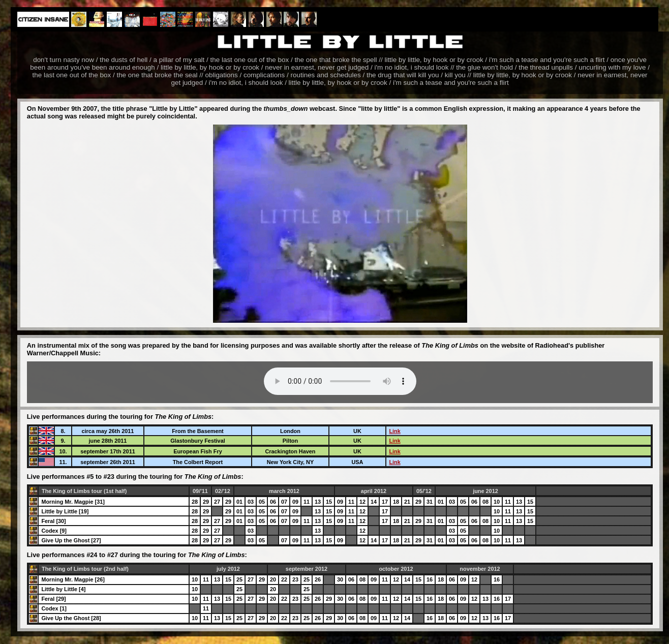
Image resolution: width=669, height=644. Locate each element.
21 (407, 502)
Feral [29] (53, 599)
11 (307, 502)
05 (262, 502)
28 (195, 502)
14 (374, 502)
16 (430, 579)
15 (329, 502)
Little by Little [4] (63, 589)
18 (396, 502)
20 (273, 579)
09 (295, 502)
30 (340, 579)
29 (206, 502)
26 (318, 579)
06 (273, 502)
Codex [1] (54, 608)
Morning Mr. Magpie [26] (73, 579)
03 (251, 502)
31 (430, 502)
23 (295, 579)
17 (385, 502)
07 (284, 502)
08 (485, 502)
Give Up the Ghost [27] (71, 540)
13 (318, 502)
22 (284, 579)
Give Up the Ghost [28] (71, 618)
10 (497, 502)
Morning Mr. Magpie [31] (73, 502)
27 (217, 502)
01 (239, 502)
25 (239, 579)
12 (362, 502)
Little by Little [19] (65, 511)
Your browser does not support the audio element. (340, 381)
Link (394, 431)
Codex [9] (54, 531)
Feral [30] (53, 521)
